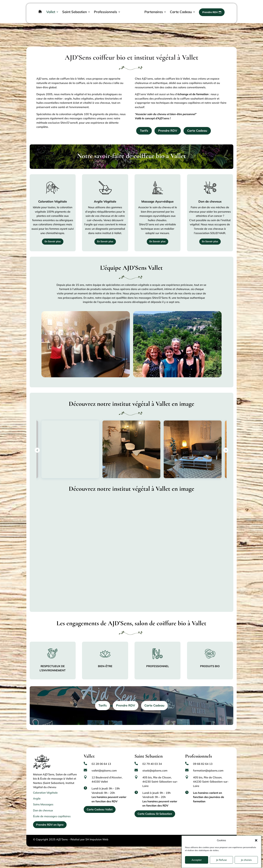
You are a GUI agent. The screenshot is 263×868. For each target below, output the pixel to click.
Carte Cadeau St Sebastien (155, 800)
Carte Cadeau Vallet (100, 796)
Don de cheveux (43, 797)
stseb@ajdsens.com (155, 757)
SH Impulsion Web (97, 826)
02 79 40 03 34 (152, 750)
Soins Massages (43, 791)
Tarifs (144, 117)
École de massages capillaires (52, 803)
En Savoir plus (53, 228)
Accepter (197, 860)
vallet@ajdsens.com (104, 757)
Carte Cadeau (197, 117)
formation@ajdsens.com (208, 757)
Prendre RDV (168, 117)
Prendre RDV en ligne (50, 811)
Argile (37, 785)
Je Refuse (221, 860)
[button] (256, 840)
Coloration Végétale (45, 779)
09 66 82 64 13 (203, 750)
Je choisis (246, 860)
